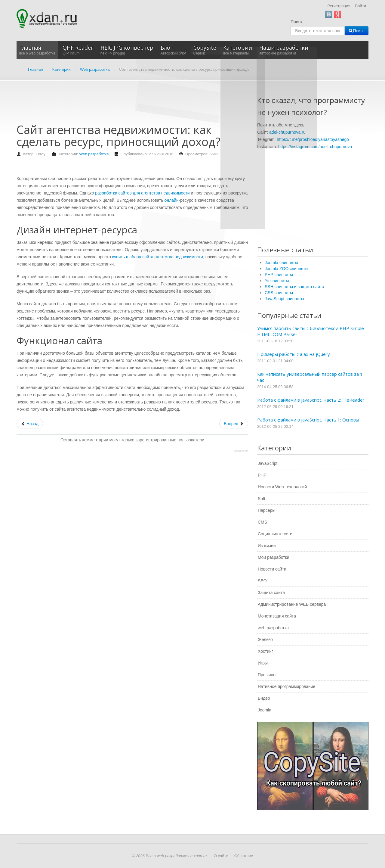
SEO (262, 581)
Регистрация (339, 6)
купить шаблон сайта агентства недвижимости (158, 257)
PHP (262, 475)
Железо (265, 639)
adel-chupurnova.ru (287, 132)
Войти (361, 6)
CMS (262, 522)
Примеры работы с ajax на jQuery (294, 354)
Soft (262, 499)
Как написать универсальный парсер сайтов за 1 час (310, 377)
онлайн (172, 200)
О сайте (221, 856)
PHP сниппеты (279, 275)
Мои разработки (274, 557)
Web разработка (94, 154)
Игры (263, 663)
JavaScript (268, 463)
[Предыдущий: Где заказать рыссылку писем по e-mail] (30, 424)
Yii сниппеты (277, 281)
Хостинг (265, 651)
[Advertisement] (126, 105)
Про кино (267, 675)
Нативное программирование (286, 686)
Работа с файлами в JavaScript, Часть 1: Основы (308, 420)
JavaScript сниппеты (284, 299)
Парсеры (266, 510)
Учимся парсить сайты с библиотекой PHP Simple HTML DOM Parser (311, 331)
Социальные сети (275, 534)
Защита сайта (271, 593)
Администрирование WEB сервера (292, 604)
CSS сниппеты (279, 293)
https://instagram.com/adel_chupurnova (315, 147)
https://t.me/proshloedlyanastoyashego (313, 139)
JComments (241, 451)
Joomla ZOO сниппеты (286, 269)
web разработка (273, 628)
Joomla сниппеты (281, 263)
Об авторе (244, 856)
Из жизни (267, 546)
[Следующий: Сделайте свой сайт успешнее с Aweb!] (234, 424)
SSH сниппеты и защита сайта (294, 287)
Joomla (265, 710)
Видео (264, 698)
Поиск (296, 22)
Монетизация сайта (277, 616)
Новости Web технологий (282, 487)
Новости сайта (272, 569)
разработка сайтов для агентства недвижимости (142, 193)
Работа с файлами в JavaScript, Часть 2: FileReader (311, 400)
